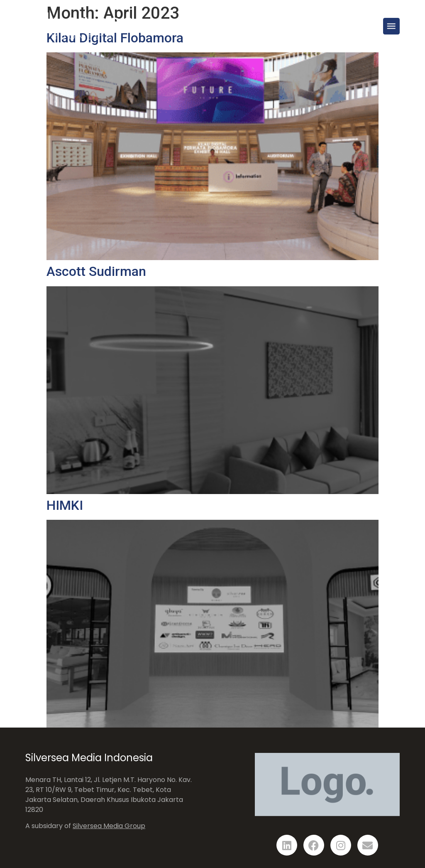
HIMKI (65, 505)
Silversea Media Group (109, 826)
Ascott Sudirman (96, 271)
